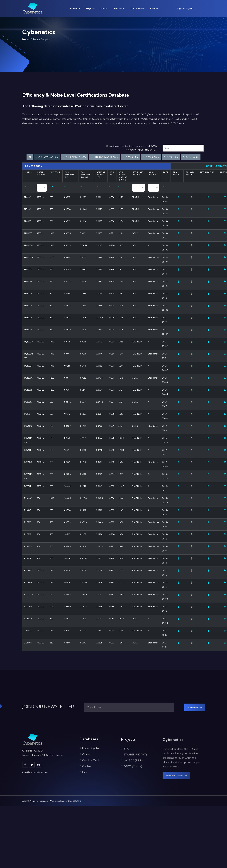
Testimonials (138, 8)
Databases (119, 8)
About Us (75, 8)
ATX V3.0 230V (182, 157)
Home (26, 40)
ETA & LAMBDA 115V (58, 157)
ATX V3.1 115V (102, 166)
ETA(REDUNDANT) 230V (127, 157)
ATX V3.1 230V (125, 166)
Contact (155, 8)
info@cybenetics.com (35, 784)
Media (104, 8)
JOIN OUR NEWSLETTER (48, 717)
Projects (90, 8)
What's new (151, 150)
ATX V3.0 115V (158, 157)
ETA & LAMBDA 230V (91, 157)
